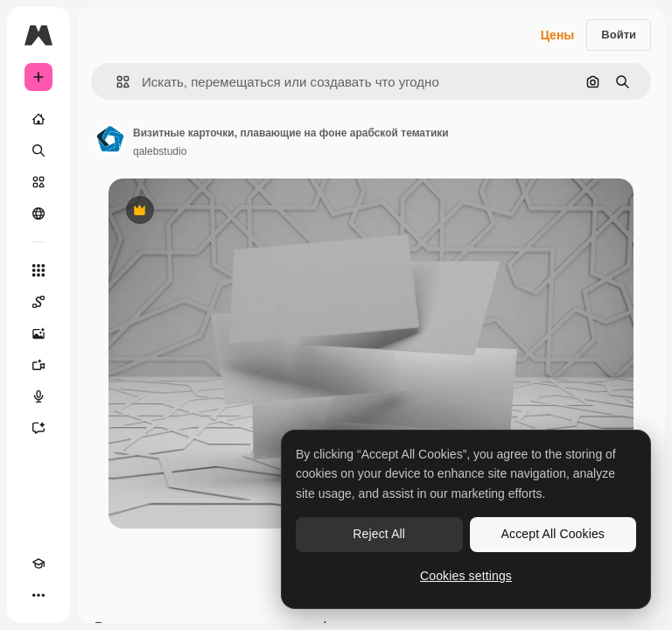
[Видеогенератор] (38, 365)
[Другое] (38, 595)
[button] (116, 82)
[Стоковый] (38, 182)
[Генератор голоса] (38, 396)
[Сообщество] (38, 213)
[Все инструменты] (38, 270)
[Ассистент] (38, 428)
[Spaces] (38, 302)
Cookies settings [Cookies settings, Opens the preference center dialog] (466, 576)
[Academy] (38, 563)
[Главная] (38, 119)
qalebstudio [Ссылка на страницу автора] (160, 151)
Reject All (379, 534)
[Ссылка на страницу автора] (110, 140)
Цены (558, 35)
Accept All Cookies (553, 534)
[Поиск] (38, 150)
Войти (619, 35)
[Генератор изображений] (38, 333)
